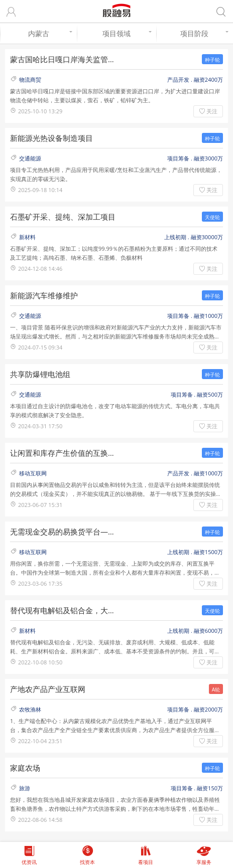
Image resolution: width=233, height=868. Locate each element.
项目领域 (127, 33)
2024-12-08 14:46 (40, 269)
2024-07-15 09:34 (40, 347)
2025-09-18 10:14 (40, 190)
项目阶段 (204, 33)
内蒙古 (50, 33)
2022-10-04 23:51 (40, 741)
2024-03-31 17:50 (40, 426)
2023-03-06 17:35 (40, 583)
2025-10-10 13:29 (40, 111)
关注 (212, 111)
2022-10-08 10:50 (40, 662)
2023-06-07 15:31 (40, 505)
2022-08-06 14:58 (40, 820)
